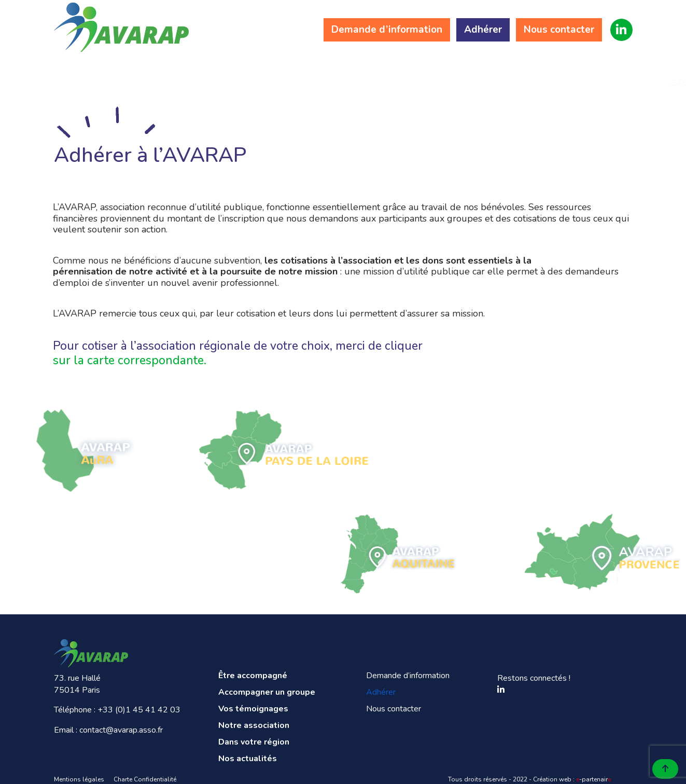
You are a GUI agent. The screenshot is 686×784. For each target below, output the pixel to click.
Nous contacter (558, 30)
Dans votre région (512, 74)
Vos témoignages (309, 74)
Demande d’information (386, 30)
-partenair (593, 779)
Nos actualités (613, 74)
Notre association (410, 74)
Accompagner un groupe (207, 74)
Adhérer (482, 30)
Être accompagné (105, 74)
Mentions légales (79, 779)
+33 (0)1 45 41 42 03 (139, 710)
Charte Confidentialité (145, 779)
